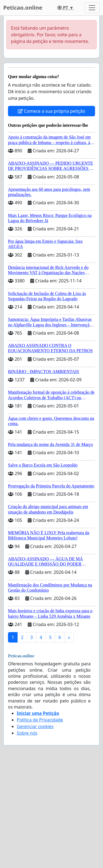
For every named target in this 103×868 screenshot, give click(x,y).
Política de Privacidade (40, 720)
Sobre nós (27, 733)
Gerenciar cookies (35, 726)
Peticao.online (23, 8)
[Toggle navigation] (92, 8)
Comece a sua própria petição (51, 111)
